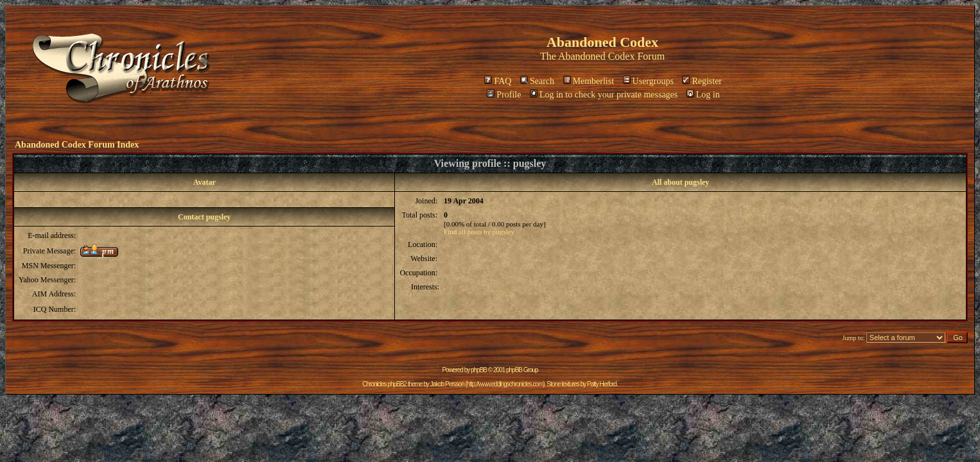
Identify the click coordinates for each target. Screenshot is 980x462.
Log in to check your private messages (604, 95)
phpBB (479, 370)
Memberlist (589, 81)
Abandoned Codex (597, 56)
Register (702, 81)
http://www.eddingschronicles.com (505, 384)
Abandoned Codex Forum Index (77, 145)
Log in (703, 95)
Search (537, 81)
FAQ (498, 81)
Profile (504, 95)
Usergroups (648, 81)
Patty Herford (602, 384)
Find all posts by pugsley (479, 232)
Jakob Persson (447, 384)
